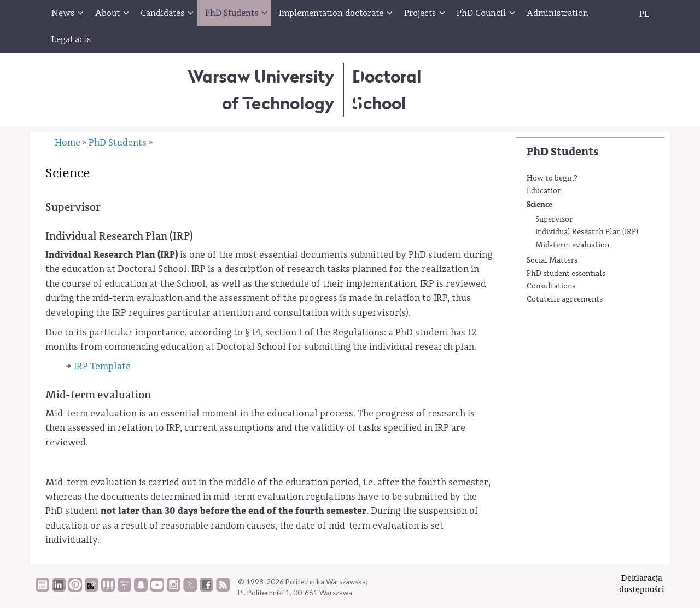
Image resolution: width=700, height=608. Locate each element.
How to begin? (552, 178)
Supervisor (554, 219)
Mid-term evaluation (572, 245)
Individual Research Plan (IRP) (587, 232)
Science (539, 204)
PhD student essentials (566, 274)
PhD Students (562, 152)
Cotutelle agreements (565, 299)
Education (544, 191)
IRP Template (102, 366)
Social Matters (552, 260)
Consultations (551, 286)
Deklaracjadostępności (642, 584)
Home (68, 143)
